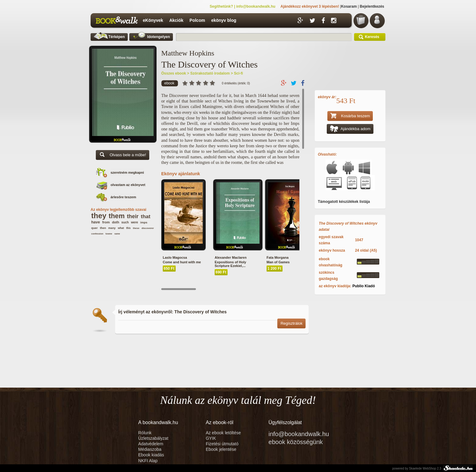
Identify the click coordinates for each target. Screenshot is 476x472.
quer (94, 228)
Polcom (197, 20)
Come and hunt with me (182, 262)
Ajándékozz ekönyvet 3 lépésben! (310, 6)
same (117, 234)
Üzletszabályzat (153, 438)
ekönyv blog (224, 20)
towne (109, 234)
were (134, 222)
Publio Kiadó (363, 286)
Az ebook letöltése (223, 433)
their (133, 216)
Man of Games (278, 262)
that (146, 217)
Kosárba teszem (350, 116)
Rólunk (145, 433)
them (117, 216)
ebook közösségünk (296, 442)
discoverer (148, 228)
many (112, 228)
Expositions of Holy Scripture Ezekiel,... (230, 264)
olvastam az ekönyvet (128, 185)
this (129, 228)
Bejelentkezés (372, 6)
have (96, 222)
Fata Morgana (278, 257)
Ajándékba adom (350, 129)
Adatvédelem (151, 444)
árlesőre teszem (123, 197)
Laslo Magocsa (175, 257)
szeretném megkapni (127, 172)
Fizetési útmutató (222, 444)
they (99, 216)
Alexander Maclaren (231, 257)
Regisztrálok (291, 323)
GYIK (211, 438)
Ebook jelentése (221, 449)
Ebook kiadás (151, 455)
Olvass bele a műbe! (123, 155)
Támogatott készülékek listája (344, 202)
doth (116, 222)
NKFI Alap (148, 461)
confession (97, 234)
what (121, 228)
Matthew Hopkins (188, 53)
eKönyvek (153, 20)
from (106, 222)
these (136, 228)
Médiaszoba (150, 449)
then (103, 228)
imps (144, 222)
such (125, 222)
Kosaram (349, 6)
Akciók (176, 20)
